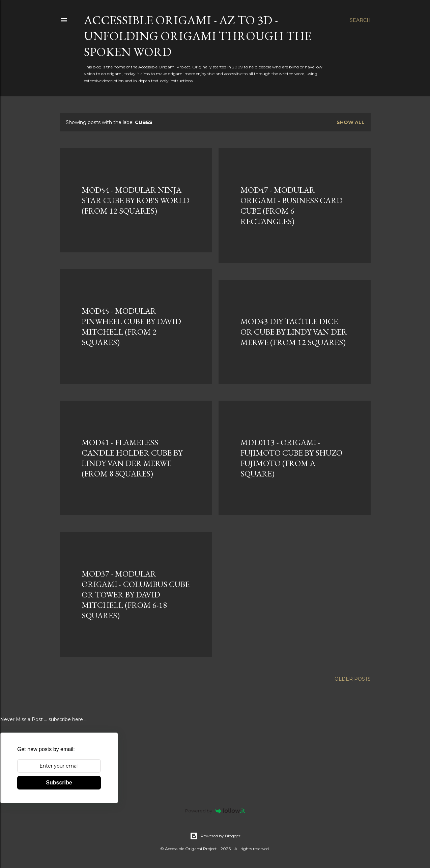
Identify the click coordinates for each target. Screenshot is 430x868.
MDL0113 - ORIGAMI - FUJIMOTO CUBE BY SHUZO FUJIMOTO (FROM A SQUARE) (291, 458)
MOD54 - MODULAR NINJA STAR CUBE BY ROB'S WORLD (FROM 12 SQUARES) (136, 200)
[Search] (360, 20)
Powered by (215, 811)
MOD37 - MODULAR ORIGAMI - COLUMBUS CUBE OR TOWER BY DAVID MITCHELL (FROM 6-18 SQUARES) (136, 595)
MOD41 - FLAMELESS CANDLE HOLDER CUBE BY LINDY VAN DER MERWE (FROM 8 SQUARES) (132, 458)
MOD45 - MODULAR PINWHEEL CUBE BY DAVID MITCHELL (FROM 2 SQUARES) (131, 327)
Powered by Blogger (215, 836)
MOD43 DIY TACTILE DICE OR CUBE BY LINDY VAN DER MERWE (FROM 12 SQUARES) (294, 332)
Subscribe (59, 783)
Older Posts (353, 679)
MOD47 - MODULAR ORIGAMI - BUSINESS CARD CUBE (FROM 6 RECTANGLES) (292, 206)
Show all (351, 122)
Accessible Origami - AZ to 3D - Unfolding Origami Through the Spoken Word (198, 36)
